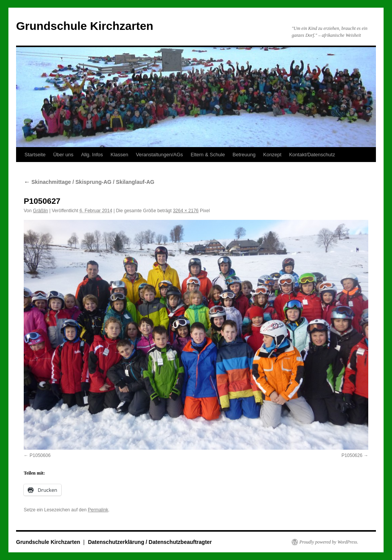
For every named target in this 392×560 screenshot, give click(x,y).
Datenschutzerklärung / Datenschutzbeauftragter (150, 542)
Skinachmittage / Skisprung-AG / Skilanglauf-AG (89, 182)
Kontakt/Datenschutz (312, 155)
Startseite (35, 155)
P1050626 (352, 455)
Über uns (63, 155)
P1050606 (40, 455)
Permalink (98, 510)
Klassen (119, 155)
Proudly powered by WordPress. (329, 542)
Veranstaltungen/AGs (159, 155)
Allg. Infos (92, 155)
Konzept (272, 155)
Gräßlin (40, 211)
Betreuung (244, 155)
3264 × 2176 (186, 211)
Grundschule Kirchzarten (85, 26)
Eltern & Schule (208, 155)
